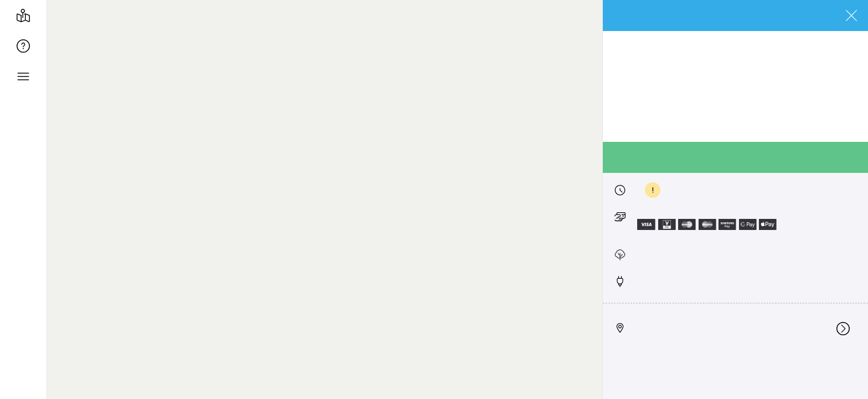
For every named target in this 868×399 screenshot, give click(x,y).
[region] (458, 199)
